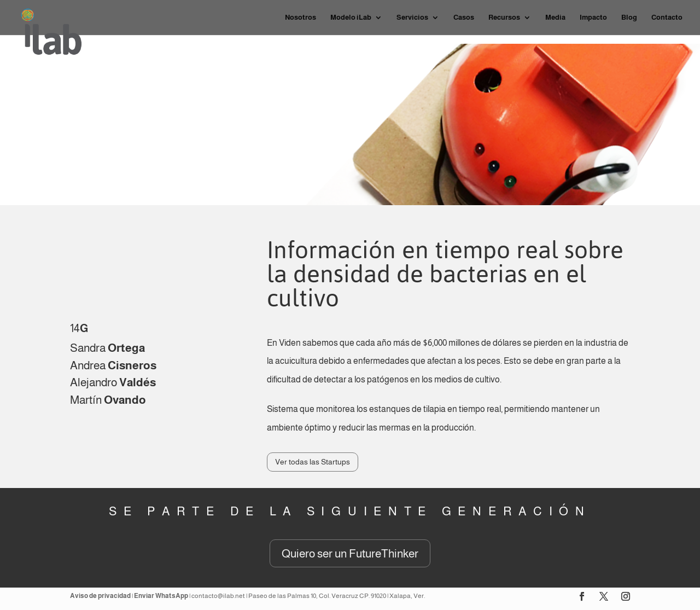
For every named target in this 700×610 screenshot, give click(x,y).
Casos (464, 18)
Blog (629, 18)
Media (555, 18)
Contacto (667, 18)
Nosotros (301, 18)
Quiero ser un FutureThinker (350, 553)
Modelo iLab (351, 18)
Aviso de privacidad (100, 596)
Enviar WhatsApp (161, 596)
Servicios (412, 18)
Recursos (504, 18)
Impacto (593, 18)
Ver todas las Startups (313, 462)
